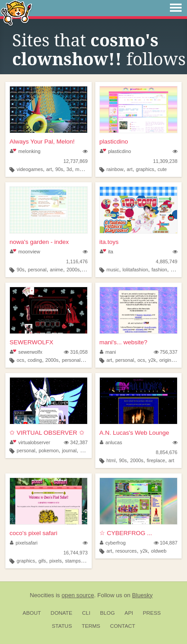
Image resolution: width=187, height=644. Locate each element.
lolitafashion (135, 270)
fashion (159, 270)
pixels (56, 561)
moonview (25, 252)
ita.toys (109, 242)
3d (69, 169)
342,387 (76, 442)
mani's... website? (123, 342)
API (129, 613)
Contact (123, 626)
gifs (42, 561)
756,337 (166, 352)
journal (69, 450)
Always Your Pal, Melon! (42, 142)
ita (107, 252)
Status (62, 626)
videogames (30, 169)
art (49, 169)
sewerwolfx (26, 352)
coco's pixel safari (33, 533)
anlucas (111, 442)
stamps (73, 561)
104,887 (166, 543)
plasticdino (114, 142)
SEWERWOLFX (31, 342)
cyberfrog (113, 543)
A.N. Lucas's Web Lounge (134, 433)
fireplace (156, 460)
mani (108, 352)
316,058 (76, 352)
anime (56, 270)
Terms (91, 626)
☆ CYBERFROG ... (126, 533)
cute (162, 169)
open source (78, 595)
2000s (73, 270)
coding (35, 360)
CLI (86, 613)
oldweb (159, 551)
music (113, 270)
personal (37, 270)
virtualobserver (30, 442)
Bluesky (142, 595)
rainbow (115, 169)
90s (59, 169)
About (32, 613)
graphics (145, 169)
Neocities (42, 595)
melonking (25, 151)
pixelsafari (24, 543)
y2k (152, 360)
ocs (20, 360)
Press (152, 613)
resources (126, 551)
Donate (62, 613)
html (111, 460)
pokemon (49, 450)
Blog (108, 613)
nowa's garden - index (39, 242)
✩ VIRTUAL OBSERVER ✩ (47, 433)
